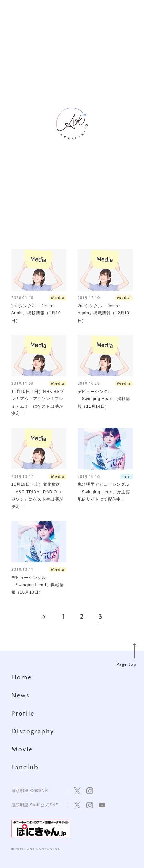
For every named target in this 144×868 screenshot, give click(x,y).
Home (22, 677)
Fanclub (25, 767)
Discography (33, 731)
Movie (22, 749)
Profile (23, 714)
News (20, 695)
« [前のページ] (44, 617)
